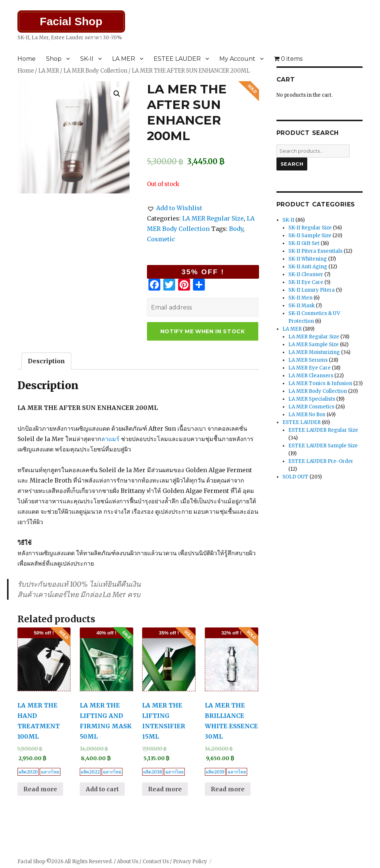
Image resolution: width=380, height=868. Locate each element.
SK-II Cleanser (306, 274)
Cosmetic (161, 239)
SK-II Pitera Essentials (315, 251)
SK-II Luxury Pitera (312, 290)
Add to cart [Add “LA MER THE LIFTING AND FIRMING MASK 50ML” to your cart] (102, 789)
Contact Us (156, 862)
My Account (237, 59)
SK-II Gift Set (304, 243)
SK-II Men (300, 298)
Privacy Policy (190, 862)
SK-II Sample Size (310, 236)
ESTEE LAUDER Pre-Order (321, 461)
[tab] (46, 361)
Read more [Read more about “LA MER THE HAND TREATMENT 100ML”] (40, 789)
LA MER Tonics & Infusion (320, 383)
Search (292, 164)
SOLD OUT (295, 477)
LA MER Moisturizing (314, 352)
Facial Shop (71, 21)
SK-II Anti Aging (308, 267)
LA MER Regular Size (213, 218)
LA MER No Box (307, 415)
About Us (128, 862)
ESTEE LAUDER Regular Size (323, 430)
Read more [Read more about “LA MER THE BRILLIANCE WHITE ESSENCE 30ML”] (228, 789)
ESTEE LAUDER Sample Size (323, 446)
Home (27, 59)
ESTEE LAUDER (177, 59)
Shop (54, 59)
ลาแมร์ (110, 439)
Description (46, 361)
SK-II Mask (302, 306)
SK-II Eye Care (306, 282)
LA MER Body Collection (95, 71)
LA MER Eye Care (309, 368)
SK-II (87, 59)
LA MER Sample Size (314, 344)
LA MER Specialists (312, 399)
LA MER (124, 59)
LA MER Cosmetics (311, 407)
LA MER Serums (308, 360)
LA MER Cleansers (311, 376)
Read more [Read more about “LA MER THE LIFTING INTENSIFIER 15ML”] (165, 789)
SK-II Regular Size (310, 228)
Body (236, 229)
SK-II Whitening (308, 259)
